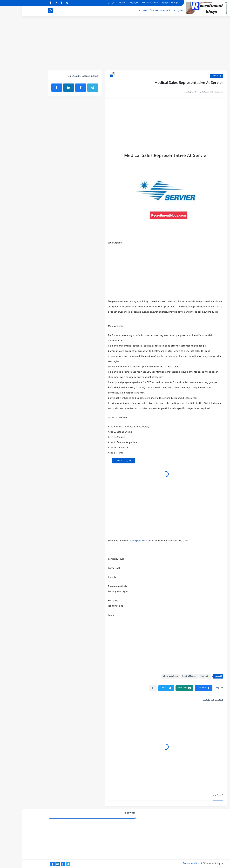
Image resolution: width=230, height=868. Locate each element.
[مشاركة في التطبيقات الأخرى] (131, 688)
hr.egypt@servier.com (117, 541)
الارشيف (112, 3)
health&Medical (167, 676)
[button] (182, 688)
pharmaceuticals (148, 676)
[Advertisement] (115, 45)
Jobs (158, 11)
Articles (121, 11)
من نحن (89, 3)
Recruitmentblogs (170, 864)
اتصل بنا (100, 3)
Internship (144, 11)
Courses (132, 11)
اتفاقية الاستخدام (128, 3)
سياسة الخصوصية (148, 3)
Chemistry (194, 76)
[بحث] (28, 11)
